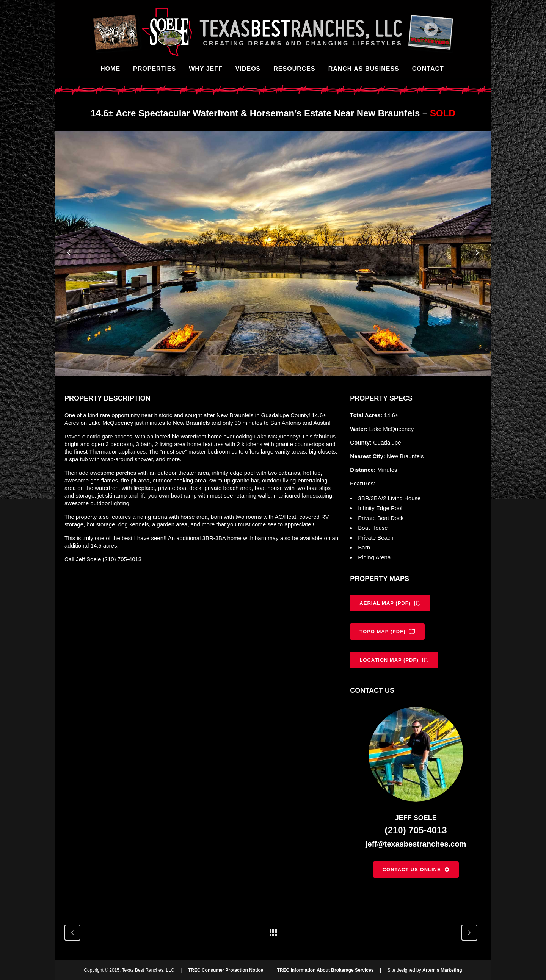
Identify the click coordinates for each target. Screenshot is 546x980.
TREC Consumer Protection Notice (226, 970)
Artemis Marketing (442, 970)
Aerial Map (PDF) (390, 603)
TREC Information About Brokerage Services (325, 970)
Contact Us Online (416, 870)
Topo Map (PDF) (387, 632)
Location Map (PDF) (394, 660)
